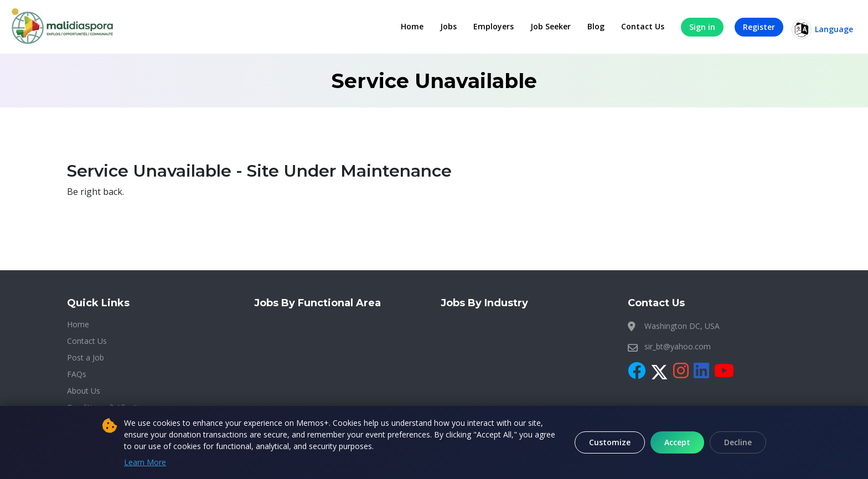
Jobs (448, 26)
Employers (494, 26)
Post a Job (86, 357)
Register (759, 27)
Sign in (702, 27)
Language (822, 29)
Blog (596, 26)
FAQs (77, 374)
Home (412, 26)
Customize (610, 442)
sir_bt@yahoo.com (678, 346)
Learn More (145, 462)
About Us (84, 391)
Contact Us (643, 26)
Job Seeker (551, 26)
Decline (738, 442)
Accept (677, 442)
